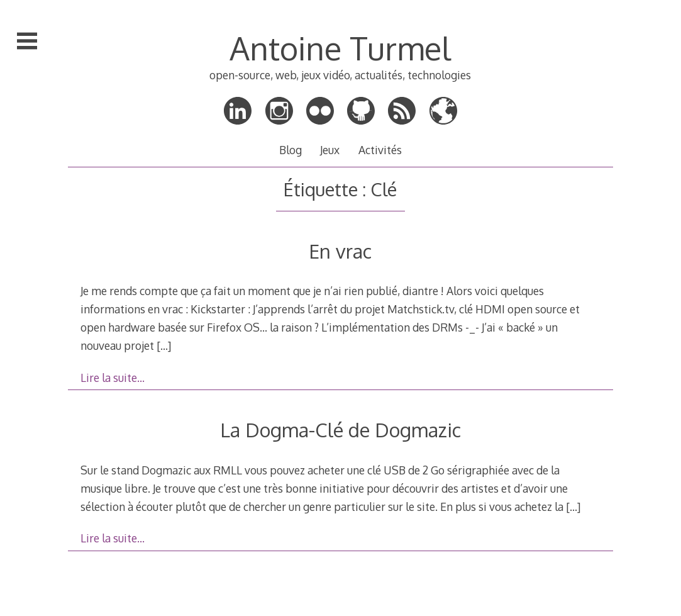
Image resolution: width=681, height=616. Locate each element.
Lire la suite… (113, 378)
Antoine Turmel (340, 48)
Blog (291, 150)
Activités (380, 150)
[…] (164, 345)
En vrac (340, 251)
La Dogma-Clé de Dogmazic (340, 429)
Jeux (330, 150)
